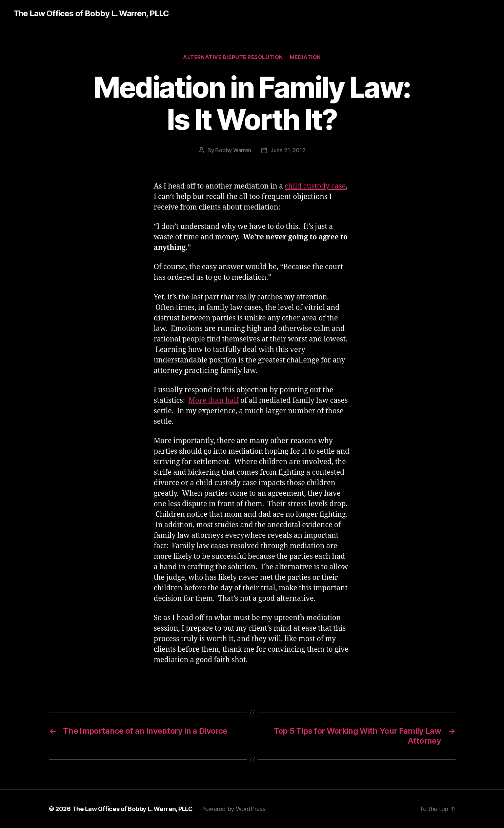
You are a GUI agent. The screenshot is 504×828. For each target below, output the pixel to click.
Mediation (305, 57)
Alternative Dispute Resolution (233, 57)
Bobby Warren (233, 150)
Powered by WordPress (233, 809)
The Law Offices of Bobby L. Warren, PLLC (91, 14)
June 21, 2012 (288, 150)
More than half (214, 401)
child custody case (315, 186)
